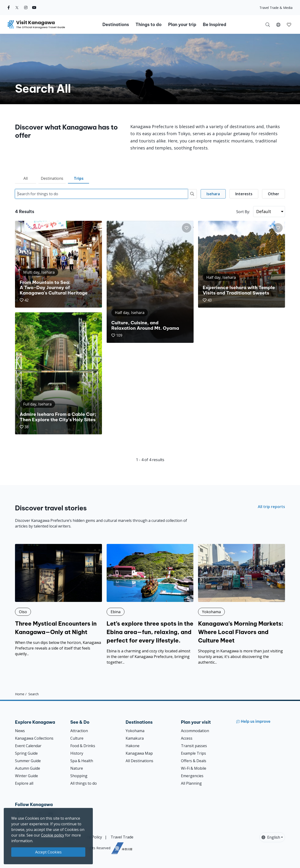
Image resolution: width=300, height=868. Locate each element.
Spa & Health (82, 761)
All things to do (84, 783)
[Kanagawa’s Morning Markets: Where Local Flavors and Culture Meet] (242, 604)
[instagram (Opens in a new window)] (26, 8)
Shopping (79, 776)
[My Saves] (289, 24)
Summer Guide (28, 761)
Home (20, 694)
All (26, 178)
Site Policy (93, 837)
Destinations (52, 178)
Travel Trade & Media (276, 8)
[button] (278, 24)
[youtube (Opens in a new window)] (34, 8)
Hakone (133, 746)
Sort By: (243, 212)
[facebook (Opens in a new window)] (9, 8)
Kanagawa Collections (34, 738)
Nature (77, 768)
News (20, 731)
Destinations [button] (116, 25)
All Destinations (139, 761)
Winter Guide (26, 776)
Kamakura (135, 738)
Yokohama (135, 731)
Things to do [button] (148, 25)
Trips (79, 178)
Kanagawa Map (139, 753)
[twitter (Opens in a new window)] (17, 8)
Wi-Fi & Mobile (194, 768)
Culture (77, 738)
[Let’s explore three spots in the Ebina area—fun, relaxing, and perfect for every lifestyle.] (150, 604)
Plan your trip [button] (182, 25)
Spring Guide (26, 753)
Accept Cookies (48, 852)
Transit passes (194, 746)
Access (187, 738)
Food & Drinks (83, 746)
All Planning (191, 783)
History (77, 753)
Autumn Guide (28, 768)
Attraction (79, 731)
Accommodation (195, 731)
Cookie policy (53, 835)
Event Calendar (28, 746)
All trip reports (271, 507)
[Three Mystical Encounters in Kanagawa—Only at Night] (58, 600)
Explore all (24, 783)
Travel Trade (122, 837)
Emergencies (192, 776)
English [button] (271, 837)
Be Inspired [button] (214, 25)
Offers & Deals (194, 761)
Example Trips (193, 753)
